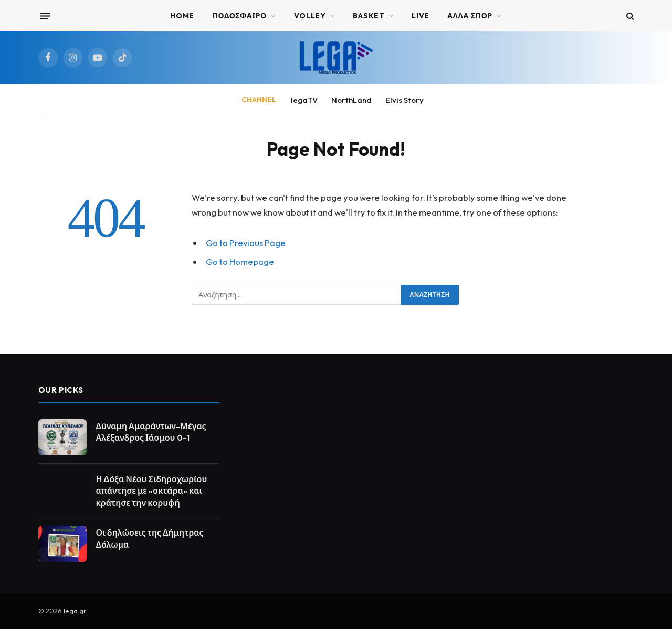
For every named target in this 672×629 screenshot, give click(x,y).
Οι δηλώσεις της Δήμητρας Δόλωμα (150, 539)
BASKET (369, 16)
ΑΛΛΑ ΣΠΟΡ (470, 16)
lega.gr (75, 611)
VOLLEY (310, 16)
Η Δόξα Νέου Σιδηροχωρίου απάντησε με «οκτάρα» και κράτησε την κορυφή (152, 491)
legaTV (304, 100)
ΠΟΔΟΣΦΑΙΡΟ (239, 16)
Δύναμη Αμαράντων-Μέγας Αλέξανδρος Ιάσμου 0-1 (151, 432)
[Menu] (45, 16)
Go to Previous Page (246, 243)
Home (182, 16)
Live (421, 16)
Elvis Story (405, 100)
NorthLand (351, 100)
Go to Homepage (240, 262)
